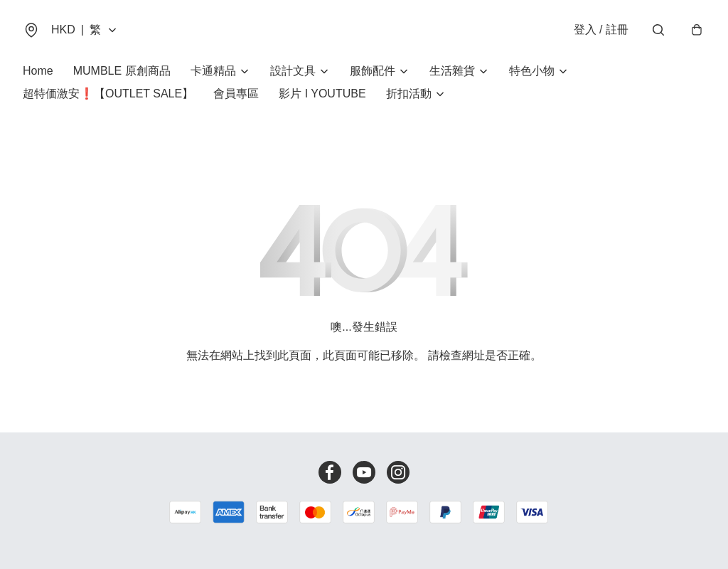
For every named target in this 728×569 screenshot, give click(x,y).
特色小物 (532, 71)
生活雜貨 (452, 71)
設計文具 (293, 71)
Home (38, 71)
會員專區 (236, 94)
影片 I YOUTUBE (322, 94)
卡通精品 (213, 71)
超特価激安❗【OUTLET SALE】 (108, 94)
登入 (601, 30)
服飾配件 (373, 71)
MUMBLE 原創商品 (122, 71)
